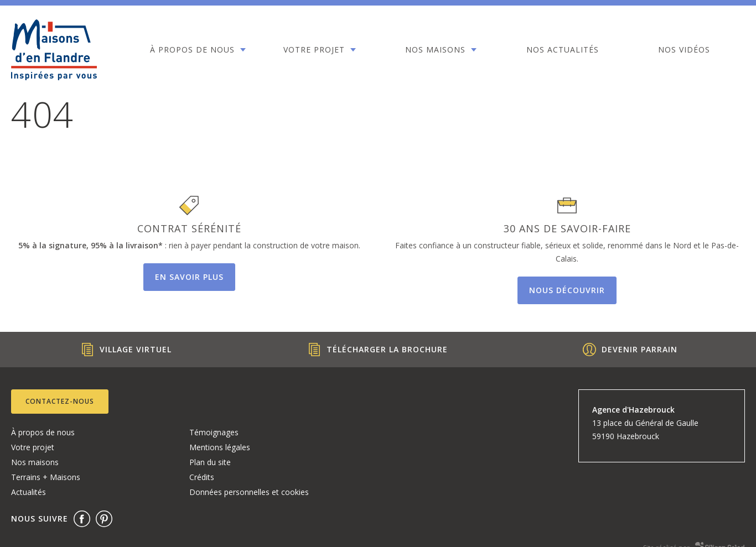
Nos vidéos (593, 42)
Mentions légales (220, 447)
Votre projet (284, 42)
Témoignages (214, 432)
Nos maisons (385, 42)
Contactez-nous (60, 401)
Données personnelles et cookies (249, 492)
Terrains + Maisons (46, 477)
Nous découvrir (567, 290)
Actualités (29, 492)
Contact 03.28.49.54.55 (695, 50)
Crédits (202, 477)
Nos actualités (492, 42)
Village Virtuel (126, 350)
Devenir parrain (630, 350)
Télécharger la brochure (378, 350)
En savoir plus (189, 277)
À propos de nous (182, 49)
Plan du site (210, 462)
